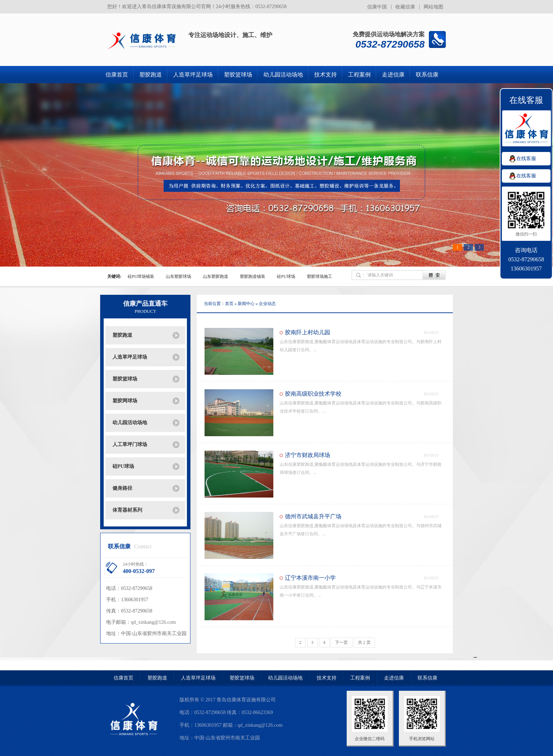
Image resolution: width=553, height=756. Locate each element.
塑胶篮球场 (238, 75)
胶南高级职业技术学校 (313, 394)
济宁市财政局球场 (308, 455)
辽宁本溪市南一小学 (310, 578)
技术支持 (326, 75)
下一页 (341, 642)
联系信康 (427, 75)
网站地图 (433, 7)
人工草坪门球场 (130, 444)
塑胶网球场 (125, 401)
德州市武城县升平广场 (313, 516)
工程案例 (359, 75)
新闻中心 (247, 304)
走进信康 (393, 75)
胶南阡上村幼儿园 (308, 332)
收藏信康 (405, 7)
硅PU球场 (123, 466)
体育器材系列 (127, 510)
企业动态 (267, 304)
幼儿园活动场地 (283, 75)
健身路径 (122, 488)
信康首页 (117, 75)
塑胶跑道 (151, 75)
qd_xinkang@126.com (153, 622)
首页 (229, 304)
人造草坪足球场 (193, 75)
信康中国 (377, 7)
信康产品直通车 (145, 307)
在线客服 (526, 158)
